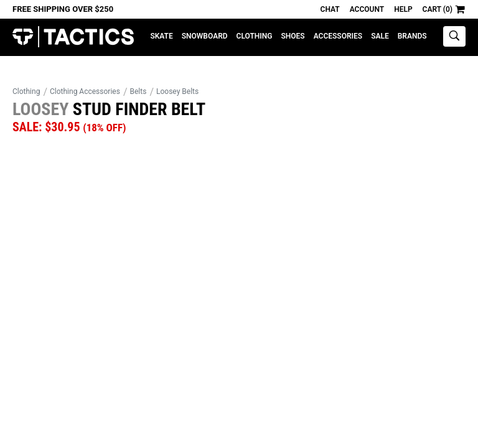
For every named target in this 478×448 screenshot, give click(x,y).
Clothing (255, 36)
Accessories (338, 36)
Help (403, 9)
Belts (138, 91)
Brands (412, 36)
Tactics (73, 37)
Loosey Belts (177, 91)
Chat (330, 9)
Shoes (293, 36)
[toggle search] (454, 36)
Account (367, 9)
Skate (161, 36)
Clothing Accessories (85, 91)
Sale (380, 36)
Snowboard (205, 36)
